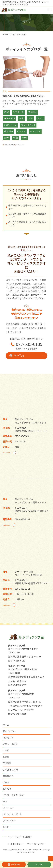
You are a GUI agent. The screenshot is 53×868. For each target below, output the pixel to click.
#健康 (21, 118)
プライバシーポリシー (36, 844)
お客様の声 (8, 776)
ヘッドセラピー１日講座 (20, 837)
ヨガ (5, 801)
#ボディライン (10, 125)
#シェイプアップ (28, 125)
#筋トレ (40, 118)
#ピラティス (18, 112)
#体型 (6, 138)
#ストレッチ (35, 131)
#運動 (15, 138)
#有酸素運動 (9, 118)
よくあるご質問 (10, 769)
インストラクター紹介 (13, 795)
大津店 (6, 750)
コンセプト (8, 738)
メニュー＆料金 (10, 744)
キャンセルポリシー (16, 844)
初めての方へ (9, 731)
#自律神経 (32, 112)
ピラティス (8, 808)
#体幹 (30, 118)
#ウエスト (21, 131)
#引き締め (8, 131)
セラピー (7, 827)
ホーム (6, 725)
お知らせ (7, 789)
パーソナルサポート (12, 814)
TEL (41, 864)
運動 (5, 91)
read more (7, 453)
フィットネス (9, 821)
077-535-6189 (29, 344)
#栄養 (24, 138)
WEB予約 (16, 864)
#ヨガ (6, 112)
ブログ (6, 782)
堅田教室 (7, 763)
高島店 (6, 757)
